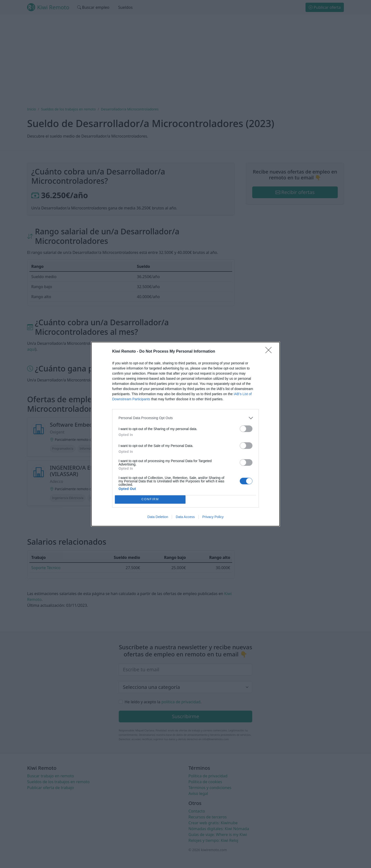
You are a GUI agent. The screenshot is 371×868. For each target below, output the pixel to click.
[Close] (270, 352)
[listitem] (185, 418)
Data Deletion (158, 517)
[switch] (246, 429)
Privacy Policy (213, 517)
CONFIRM (150, 499)
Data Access (185, 517)
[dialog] (185, 434)
